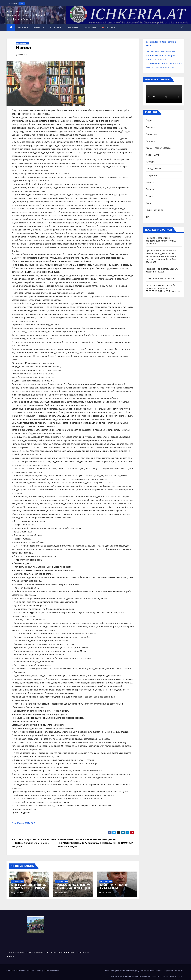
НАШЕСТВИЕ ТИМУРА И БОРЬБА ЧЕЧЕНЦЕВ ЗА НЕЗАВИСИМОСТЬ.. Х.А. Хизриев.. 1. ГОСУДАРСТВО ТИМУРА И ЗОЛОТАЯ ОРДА (95, 843)
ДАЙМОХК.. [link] (30, 823)
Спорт (149, 203)
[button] (182, 27)
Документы (151, 134)
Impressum (169, 971)
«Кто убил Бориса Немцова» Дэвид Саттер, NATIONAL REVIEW (137, 971)
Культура (56, 27)
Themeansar (54, 971)
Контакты (179, 971)
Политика (73, 27)
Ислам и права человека (158, 148)
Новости (39, 27)
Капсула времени (154, 279)
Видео (149, 120)
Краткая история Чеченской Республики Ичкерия (130, 976)
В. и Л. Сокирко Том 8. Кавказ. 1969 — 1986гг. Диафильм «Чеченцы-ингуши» (34, 843)
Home (107, 971)
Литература (151, 176)
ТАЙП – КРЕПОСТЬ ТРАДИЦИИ (114, 886)
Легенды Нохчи (22, 43)
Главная (23, 27)
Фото (148, 217)
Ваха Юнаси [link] (18, 823)
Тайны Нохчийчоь (154, 210)
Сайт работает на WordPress (19, 971)
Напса (23, 48)
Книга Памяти (153, 155)
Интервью (151, 141)
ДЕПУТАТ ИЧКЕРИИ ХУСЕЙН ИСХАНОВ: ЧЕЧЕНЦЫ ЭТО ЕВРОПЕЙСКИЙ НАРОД (161, 288)
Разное (149, 196)
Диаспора (90, 27)
